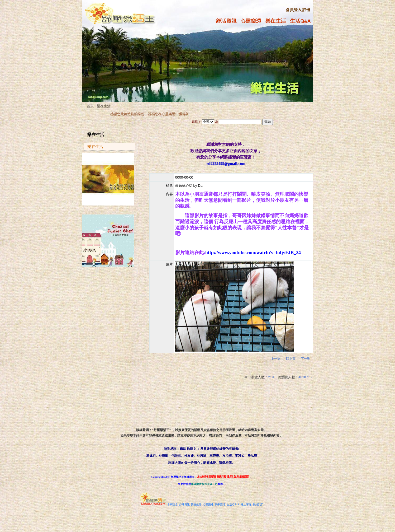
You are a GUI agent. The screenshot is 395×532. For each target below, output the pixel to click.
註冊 (306, 10)
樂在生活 (104, 106)
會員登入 (294, 10)
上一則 (276, 359)
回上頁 (291, 359)
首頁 (90, 106)
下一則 (306, 359)
